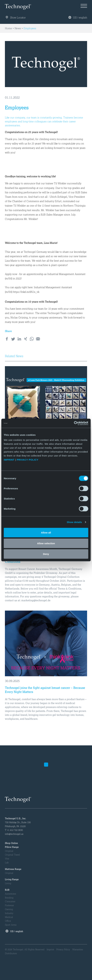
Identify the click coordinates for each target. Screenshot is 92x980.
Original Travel (12, 855)
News (18, 28)
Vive (7, 859)
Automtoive (10, 894)
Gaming (9, 909)
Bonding (9, 898)
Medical (9, 917)
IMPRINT (9, 460)
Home (8, 28)
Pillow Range (12, 847)
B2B (7, 890)
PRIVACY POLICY (28, 460)
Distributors (11, 953)
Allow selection (46, 543)
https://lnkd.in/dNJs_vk (26, 292)
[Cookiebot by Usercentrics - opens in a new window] (74, 423)
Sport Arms (11, 925)
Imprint (50, 950)
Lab (7, 863)
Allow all (46, 533)
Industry (9, 913)
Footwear (9, 905)
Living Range (12, 879)
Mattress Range (13, 869)
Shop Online (11, 843)
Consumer (10, 901)
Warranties (78, 950)
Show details (74, 522)
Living (8, 883)
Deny (46, 554)
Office (8, 921)
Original (9, 851)
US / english (78, 18)
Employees (30, 28)
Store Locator (16, 18)
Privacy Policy (63, 950)
